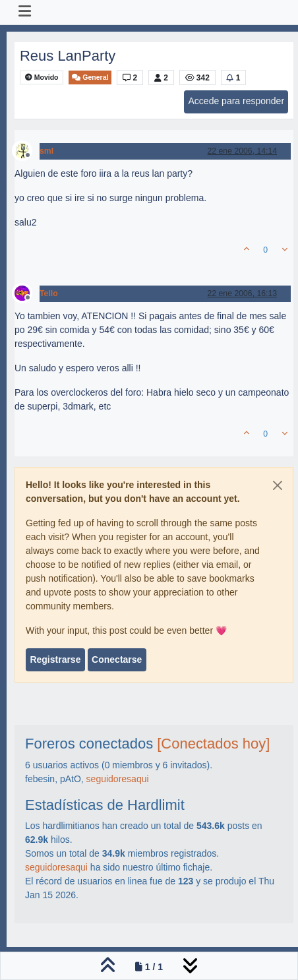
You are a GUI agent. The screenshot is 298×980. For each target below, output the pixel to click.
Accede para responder (237, 101)
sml (46, 151)
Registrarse (55, 659)
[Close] (278, 485)
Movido (42, 77)
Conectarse (117, 659)
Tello (49, 293)
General (90, 77)
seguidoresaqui (118, 779)
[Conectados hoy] (213, 744)
